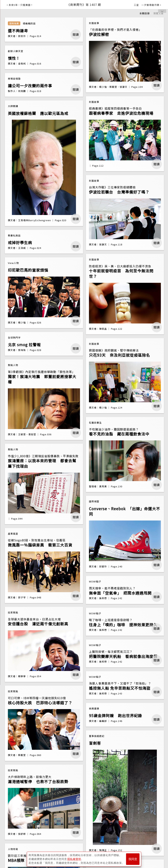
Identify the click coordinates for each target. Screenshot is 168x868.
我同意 (133, 859)
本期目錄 (145, 13)
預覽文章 (158, 13)
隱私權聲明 (74, 859)
